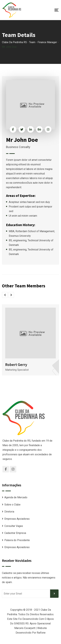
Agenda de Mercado (16, 497)
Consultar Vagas (14, 526)
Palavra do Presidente (17, 540)
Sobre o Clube (12, 505)
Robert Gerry (16, 365)
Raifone (41, 633)
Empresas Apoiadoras (17, 519)
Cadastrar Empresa (15, 533)
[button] (5, 295)
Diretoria (9, 512)
